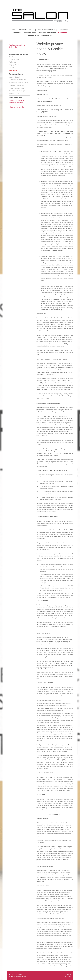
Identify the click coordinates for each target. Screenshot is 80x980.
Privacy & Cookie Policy (17, 107)
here (14, 100)
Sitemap (19, 975)
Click (11, 100)
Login (69, 975)
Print (12, 975)
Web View (68, 977)
